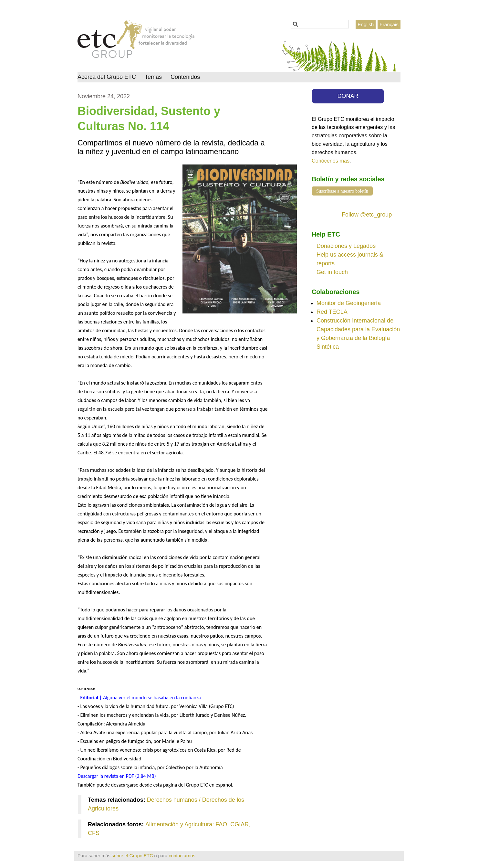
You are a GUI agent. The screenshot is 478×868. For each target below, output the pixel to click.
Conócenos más (331, 161)
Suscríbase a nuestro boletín (342, 191)
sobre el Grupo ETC (132, 856)
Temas (153, 77)
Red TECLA (332, 312)
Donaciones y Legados (346, 246)
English (366, 24)
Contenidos (185, 77)
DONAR (348, 96)
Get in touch (332, 272)
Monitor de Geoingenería (349, 303)
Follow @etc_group (367, 215)
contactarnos (182, 856)
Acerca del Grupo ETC (107, 77)
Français (389, 24)
